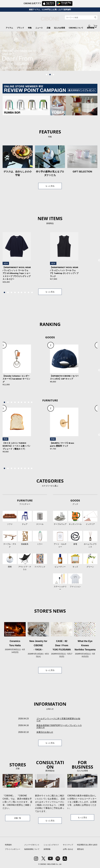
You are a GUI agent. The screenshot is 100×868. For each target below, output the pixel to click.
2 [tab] (50, 75)
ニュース (39, 28)
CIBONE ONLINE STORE (50, 20)
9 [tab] (32, 293)
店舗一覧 (18, 818)
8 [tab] (29, 293)
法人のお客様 (60, 28)
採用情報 (47, 849)
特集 (30, 28)
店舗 (48, 28)
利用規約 (8, 845)
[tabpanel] (50, 51)
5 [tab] (18, 293)
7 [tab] (25, 293)
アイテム (9, 28)
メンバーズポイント (32, 845)
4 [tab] (15, 293)
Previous (14, 51)
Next (86, 51)
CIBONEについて (76, 28)
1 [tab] (46, 75)
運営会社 (80, 849)
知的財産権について (32, 849)
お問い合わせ (68, 849)
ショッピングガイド (51, 845)
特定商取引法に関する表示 (87, 845)
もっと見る (50, 186)
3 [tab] (54, 75)
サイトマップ (68, 845)
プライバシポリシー (13, 849)
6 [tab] (21, 293)
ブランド (20, 28)
